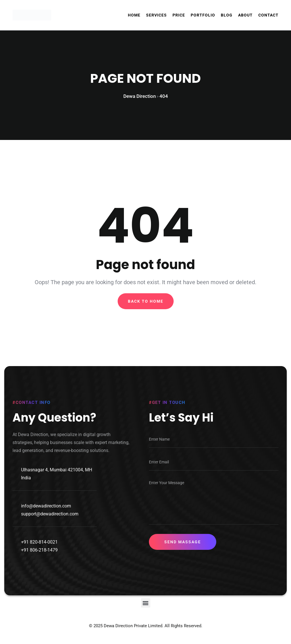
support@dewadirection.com (50, 520)
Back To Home (146, 305)
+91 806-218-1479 (39, 556)
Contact (268, 15)
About (245, 15)
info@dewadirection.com (46, 512)
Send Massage (183, 548)
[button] (146, 609)
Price (179, 15)
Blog (227, 15)
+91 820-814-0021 (39, 548)
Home (134, 15)
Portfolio (203, 15)
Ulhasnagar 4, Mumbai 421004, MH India (57, 479)
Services (156, 15)
